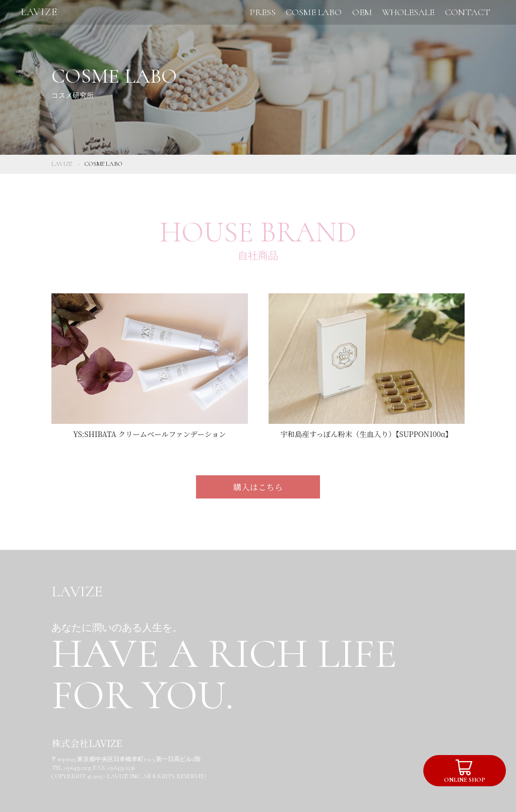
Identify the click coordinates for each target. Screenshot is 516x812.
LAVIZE (39, 12)
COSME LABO (314, 12)
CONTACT (468, 12)
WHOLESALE (408, 12)
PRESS (263, 12)
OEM (362, 12)
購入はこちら (258, 487)
